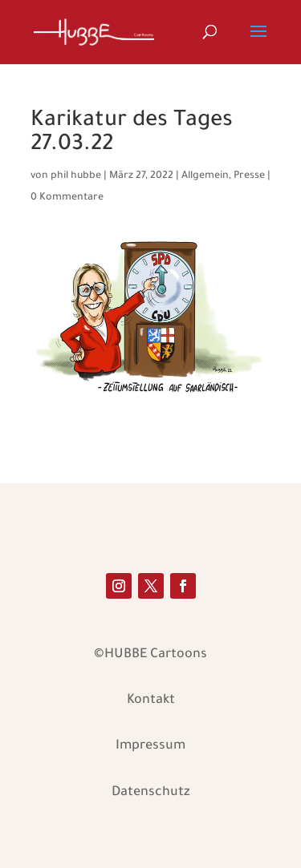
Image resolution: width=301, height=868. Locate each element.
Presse (249, 176)
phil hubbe (76, 176)
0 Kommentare (67, 198)
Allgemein (205, 176)
